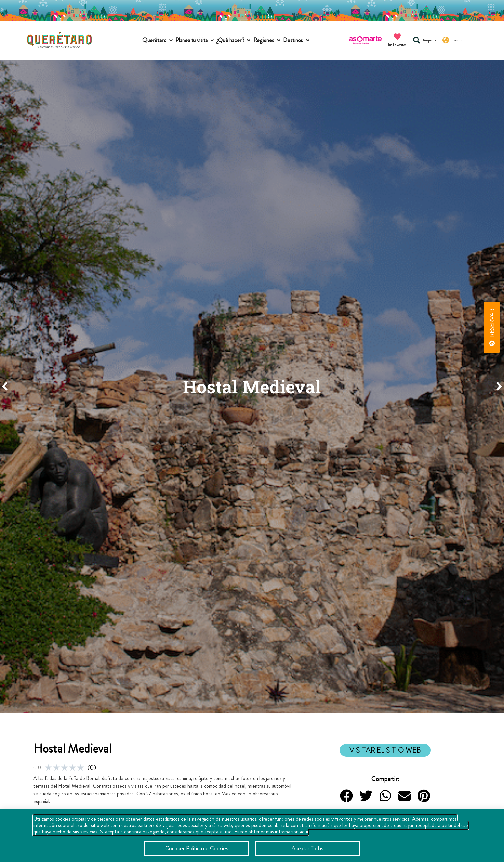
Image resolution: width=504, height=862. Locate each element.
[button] (158, 40)
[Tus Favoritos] (397, 37)
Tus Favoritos (397, 45)
